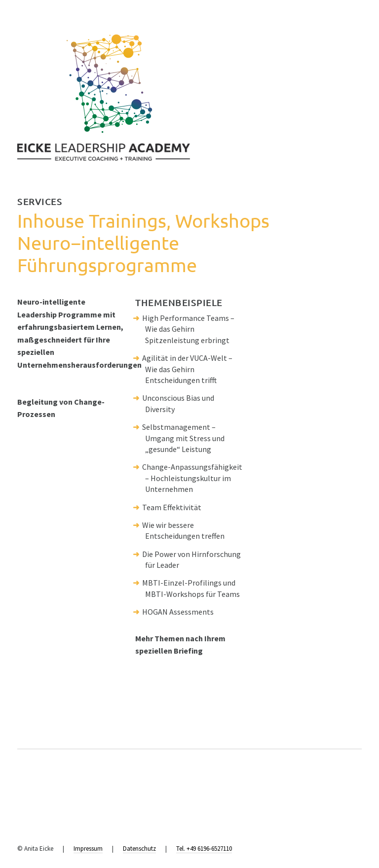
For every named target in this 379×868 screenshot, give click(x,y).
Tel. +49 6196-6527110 (204, 849)
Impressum (88, 849)
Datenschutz (139, 849)
